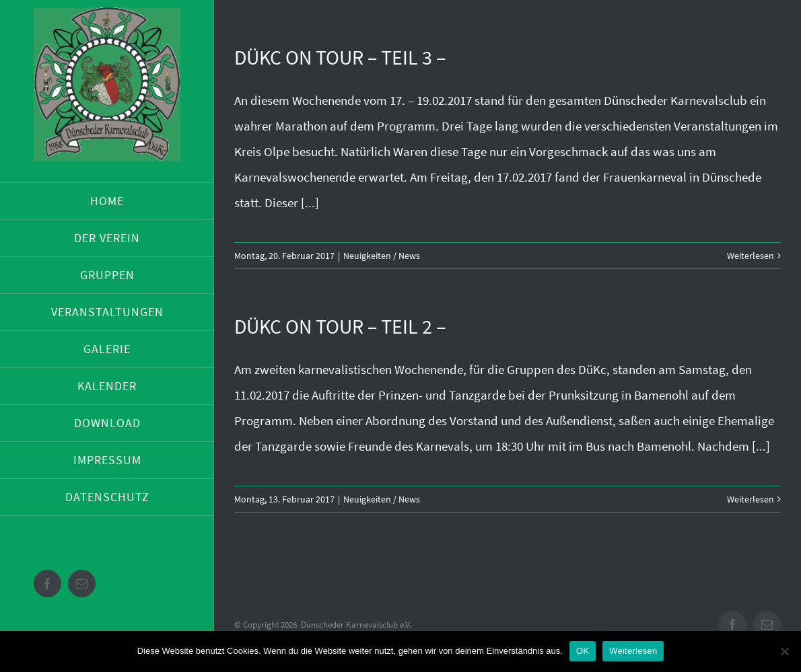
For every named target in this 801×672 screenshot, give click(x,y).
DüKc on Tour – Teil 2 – (340, 326)
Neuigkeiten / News (382, 256)
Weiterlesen (751, 256)
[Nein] (784, 651)
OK (583, 651)
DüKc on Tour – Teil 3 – (340, 57)
